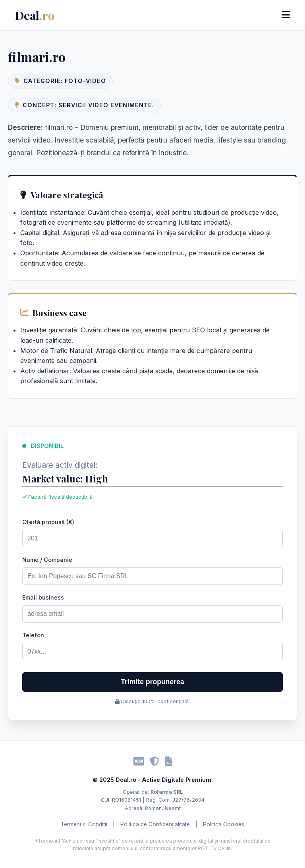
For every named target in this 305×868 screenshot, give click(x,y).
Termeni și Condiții (84, 824)
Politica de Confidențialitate (155, 824)
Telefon (33, 635)
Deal (35, 15)
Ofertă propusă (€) (48, 522)
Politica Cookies (224, 824)
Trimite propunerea (152, 682)
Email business (43, 597)
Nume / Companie (47, 560)
